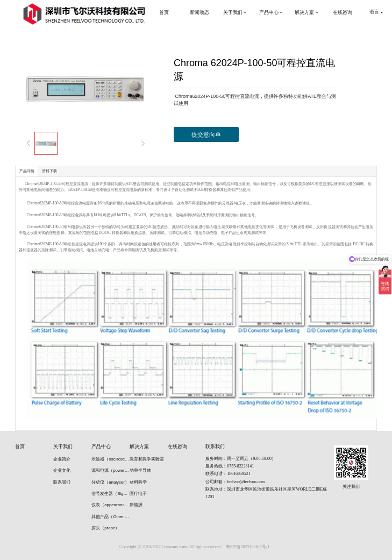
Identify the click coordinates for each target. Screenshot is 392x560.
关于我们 (63, 446)
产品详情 (27, 171)
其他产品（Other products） (111, 517)
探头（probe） (105, 528)
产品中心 (101, 446)
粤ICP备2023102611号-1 (248, 547)
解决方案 (139, 446)
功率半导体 (140, 470)
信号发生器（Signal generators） (111, 494)
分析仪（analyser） (110, 482)
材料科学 (138, 482)
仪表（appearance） (111, 505)
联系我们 (62, 482)
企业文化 (62, 470)
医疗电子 (138, 494)
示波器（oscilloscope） (111, 459)
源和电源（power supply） (111, 470)
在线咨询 (177, 446)
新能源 (136, 505)
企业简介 (62, 459)
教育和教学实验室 (147, 459)
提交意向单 (206, 134)
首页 (20, 446)
